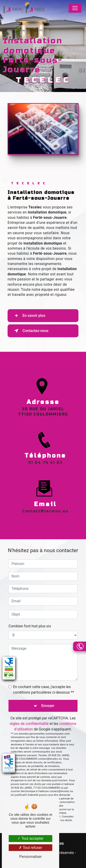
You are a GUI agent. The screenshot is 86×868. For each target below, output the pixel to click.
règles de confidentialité (29, 724)
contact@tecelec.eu (45, 506)
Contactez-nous (30, 331)
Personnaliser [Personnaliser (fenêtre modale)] (31, 857)
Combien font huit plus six (30, 626)
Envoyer (48, 706)
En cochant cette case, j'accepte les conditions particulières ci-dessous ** (43, 690)
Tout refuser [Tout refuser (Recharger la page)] (31, 848)
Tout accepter (30, 838)
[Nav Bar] (75, 8)
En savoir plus (29, 316)
